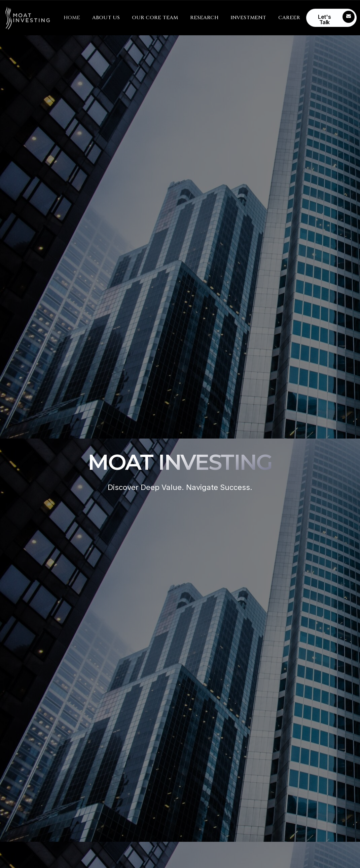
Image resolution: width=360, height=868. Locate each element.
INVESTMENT (248, 18)
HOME (72, 18)
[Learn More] (332, 18)
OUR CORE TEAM (155, 18)
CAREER (289, 18)
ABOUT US (106, 18)
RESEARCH (204, 18)
